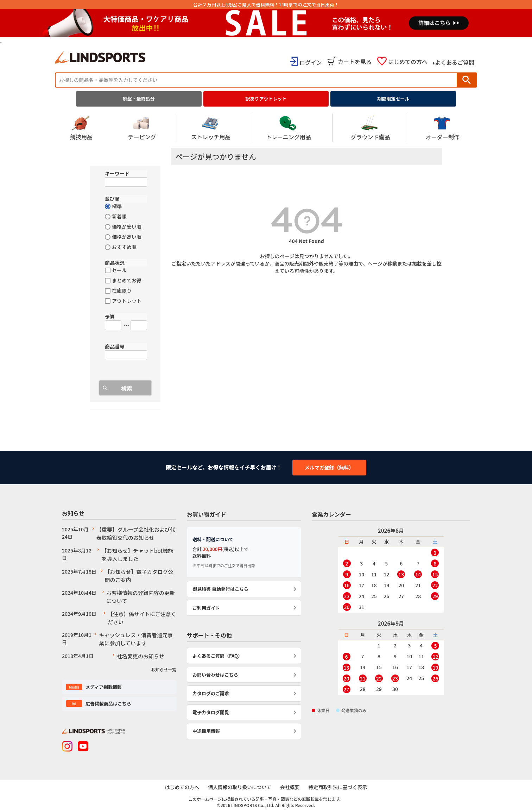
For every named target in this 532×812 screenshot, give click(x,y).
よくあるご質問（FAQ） (217, 656)
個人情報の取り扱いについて (239, 787)
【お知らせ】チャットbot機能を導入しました (137, 555)
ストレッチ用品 (211, 128)
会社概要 (290, 787)
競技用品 (81, 128)
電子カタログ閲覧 (211, 712)
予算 (110, 317)
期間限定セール (393, 99)
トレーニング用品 (289, 128)
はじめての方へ (408, 62)
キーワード (117, 173)
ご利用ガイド (206, 608)
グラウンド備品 (370, 128)
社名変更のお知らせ (141, 656)
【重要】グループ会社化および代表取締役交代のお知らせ (136, 533)
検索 (467, 80)
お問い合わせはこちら (215, 675)
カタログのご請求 (211, 693)
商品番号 (115, 346)
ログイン (311, 62)
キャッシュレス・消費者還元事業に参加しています (136, 639)
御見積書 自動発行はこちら (220, 589)
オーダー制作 (443, 128)
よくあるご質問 (455, 62)
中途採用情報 (206, 731)
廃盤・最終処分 (139, 99)
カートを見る (355, 62)
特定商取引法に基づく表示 (339, 787)
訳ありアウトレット (266, 99)
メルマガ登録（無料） (329, 467)
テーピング (142, 128)
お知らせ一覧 (164, 669)
